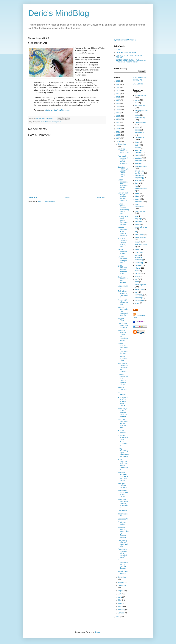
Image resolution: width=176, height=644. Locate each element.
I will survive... (123, 511)
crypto (137, 127)
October (121, 582)
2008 (118, 138)
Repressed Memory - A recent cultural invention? (123, 160)
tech (137, 292)
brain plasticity (140, 118)
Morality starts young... (123, 572)
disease (138, 148)
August (121, 591)
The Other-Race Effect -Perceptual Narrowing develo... (123, 477)
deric (137, 145)
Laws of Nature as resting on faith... (122, 260)
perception (139, 252)
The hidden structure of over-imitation (123, 280)
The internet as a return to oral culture (123, 494)
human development (140, 206)
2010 (118, 132)
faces (137, 183)
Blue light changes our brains (122, 486)
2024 (118, 87)
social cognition (141, 285)
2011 (118, 129)
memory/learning (141, 227)
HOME (118, 50)
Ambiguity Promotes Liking (122, 358)
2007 (118, 141)
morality (138, 242)
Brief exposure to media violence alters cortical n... (123, 401)
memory (138, 224)
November (122, 577)
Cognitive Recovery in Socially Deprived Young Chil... (123, 172)
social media (140, 289)
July (120, 594)
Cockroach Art (123, 519)
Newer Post (33, 197)
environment (139, 161)
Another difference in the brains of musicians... (123, 232)
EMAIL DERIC (138, 84)
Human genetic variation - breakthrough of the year (123, 209)
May (120, 600)
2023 (118, 91)
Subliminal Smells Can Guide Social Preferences (123, 441)
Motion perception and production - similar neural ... (123, 185)
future (137, 193)
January (121, 613)
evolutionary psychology (139, 172)
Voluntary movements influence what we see (123, 423)
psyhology (139, 265)
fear (136, 186)
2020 (118, 100)
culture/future (140, 133)
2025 (118, 84)
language (138, 219)
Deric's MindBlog (59, 13)
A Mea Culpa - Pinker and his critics (123, 325)
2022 (118, 94)
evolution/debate (141, 166)
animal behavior (46, 122)
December (122, 144)
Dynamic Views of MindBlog (125, 40)
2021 (118, 97)
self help (138, 274)
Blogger (98, 632)
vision (137, 303)
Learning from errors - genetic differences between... (123, 221)
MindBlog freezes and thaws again (123, 151)
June (120, 597)
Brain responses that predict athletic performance (123, 465)
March (121, 607)
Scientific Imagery (122, 432)
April (120, 603)
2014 (118, 119)
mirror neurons (140, 237)
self (136, 271)
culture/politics (56, 122)
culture (137, 130)
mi (136, 232)
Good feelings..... (123, 393)
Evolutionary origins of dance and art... (123, 543)
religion (138, 268)
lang (137, 216)
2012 (118, 126)
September (122, 585)
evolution (138, 163)
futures (137, 196)
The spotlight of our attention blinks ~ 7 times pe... (123, 412)
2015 (118, 116)
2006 (118, 617)
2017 (118, 110)
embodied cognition (139, 151)
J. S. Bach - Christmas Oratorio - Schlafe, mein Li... (123, 243)
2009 (118, 135)
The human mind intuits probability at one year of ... (123, 504)
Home (67, 197)
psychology (139, 263)
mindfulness (139, 234)
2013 (118, 122)
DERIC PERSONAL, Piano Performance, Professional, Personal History (131, 61)
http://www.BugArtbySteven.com (58, 110)
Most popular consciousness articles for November (123, 367)
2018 (118, 106)
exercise (138, 180)
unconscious (140, 300)
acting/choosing (141, 95)
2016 (118, 113)
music (137, 250)
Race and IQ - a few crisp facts (123, 302)
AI (136, 103)
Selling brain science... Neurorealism (123, 294)
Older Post (101, 197)
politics (137, 255)
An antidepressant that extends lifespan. (123, 564)
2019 (118, 103)
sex (136, 279)
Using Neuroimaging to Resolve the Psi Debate (123, 453)
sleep (137, 282)
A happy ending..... (122, 388)
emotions (138, 158)
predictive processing (139, 259)
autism (137, 115)
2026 (118, 81)
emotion (138, 155)
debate (137, 142)
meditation (139, 221)
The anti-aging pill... (123, 515)
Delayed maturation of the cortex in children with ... (123, 379)
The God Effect (121, 319)
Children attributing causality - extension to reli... (123, 270)
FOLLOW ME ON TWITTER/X (139, 79)
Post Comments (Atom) (47, 201)
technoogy (139, 298)
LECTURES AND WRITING (126, 53)
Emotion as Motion (122, 523)
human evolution (141, 211)
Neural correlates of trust (122, 252)
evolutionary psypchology (140, 177)
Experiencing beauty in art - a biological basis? (123, 553)
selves (137, 276)
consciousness (140, 122)
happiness (139, 202)
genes (137, 199)
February (122, 610)
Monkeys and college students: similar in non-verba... (123, 197)
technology (139, 295)
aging (137, 100)
